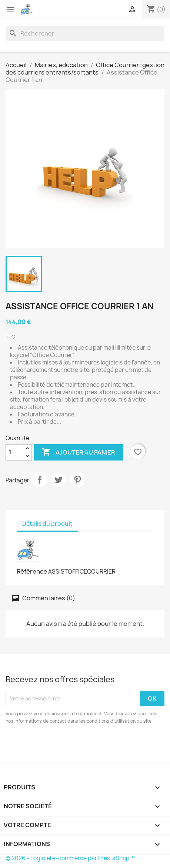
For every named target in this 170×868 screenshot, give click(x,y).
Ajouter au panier (79, 452)
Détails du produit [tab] (47, 524)
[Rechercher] (85, 33)
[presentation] (67, 745)
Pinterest (77, 480)
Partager (40, 480)
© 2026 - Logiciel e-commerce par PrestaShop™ (70, 858)
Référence (32, 571)
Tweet (59, 480)
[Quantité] (14, 452)
